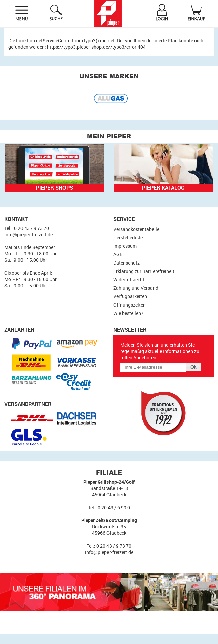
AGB (118, 254)
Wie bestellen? (128, 313)
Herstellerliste (128, 237)
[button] (193, 367)
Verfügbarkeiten (130, 296)
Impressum (125, 246)
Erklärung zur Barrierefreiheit (144, 271)
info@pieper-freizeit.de (29, 234)
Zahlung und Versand (136, 288)
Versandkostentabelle (136, 229)
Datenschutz (126, 263)
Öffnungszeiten (129, 305)
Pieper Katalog (163, 188)
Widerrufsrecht (129, 279)
